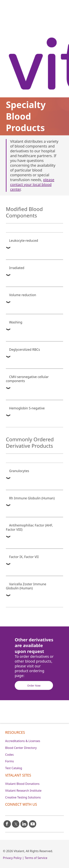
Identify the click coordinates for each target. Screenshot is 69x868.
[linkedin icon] (24, 822)
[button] (7, 248)
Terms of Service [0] (36, 858)
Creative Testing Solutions (23, 797)
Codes (9, 755)
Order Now (34, 686)
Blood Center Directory (21, 748)
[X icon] (16, 822)
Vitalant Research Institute (23, 791)
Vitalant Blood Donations (22, 784)
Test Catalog (14, 768)
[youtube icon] (33, 822)
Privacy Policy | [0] (13, 858)
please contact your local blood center (32, 184)
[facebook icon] (7, 822)
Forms (9, 761)
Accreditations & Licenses (23, 741)
